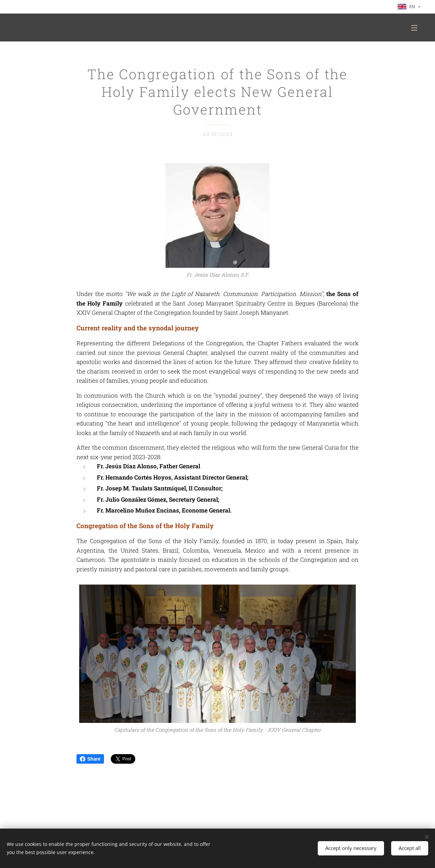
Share (90, 759)
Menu (414, 28)
